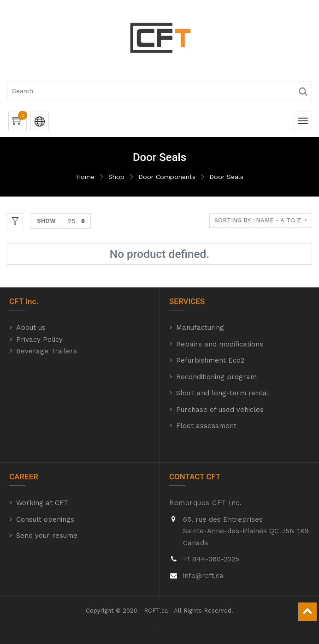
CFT (16, 301)
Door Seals (226, 177)
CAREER (24, 477)
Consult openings (45, 519)
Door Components (167, 177)
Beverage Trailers (47, 351)
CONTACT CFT (195, 477)
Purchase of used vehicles (220, 410)
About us (31, 328)
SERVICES (187, 301)
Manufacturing (200, 328)
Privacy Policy (39, 340)
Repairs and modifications (220, 344)
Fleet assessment (206, 426)
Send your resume (47, 536)
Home (85, 177)
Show (46, 221)
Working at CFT (42, 503)
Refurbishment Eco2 (210, 360)
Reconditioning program (216, 377)
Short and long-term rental (223, 393)
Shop (116, 177)
